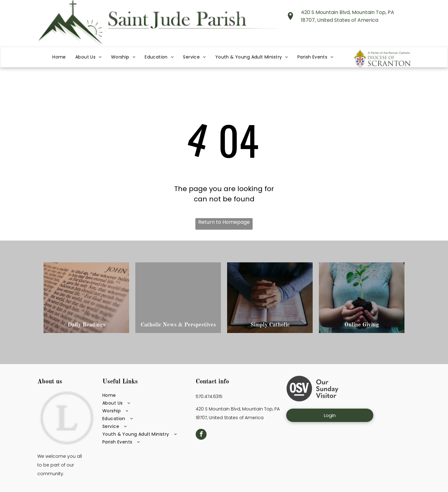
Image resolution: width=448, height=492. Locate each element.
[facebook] (201, 435)
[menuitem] (59, 57)
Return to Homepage (224, 222)
